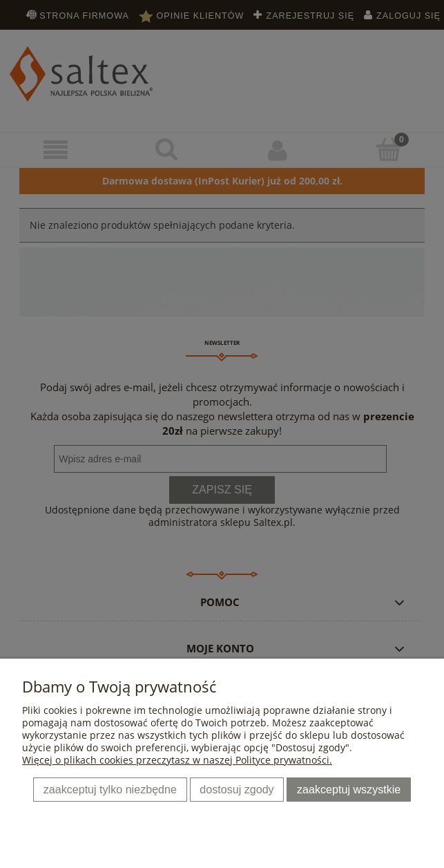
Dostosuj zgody (237, 789)
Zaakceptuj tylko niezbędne (110, 789)
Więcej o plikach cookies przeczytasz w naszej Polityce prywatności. (177, 760)
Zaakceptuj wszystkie (349, 789)
